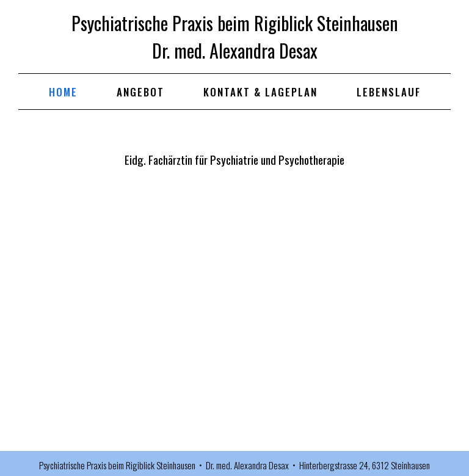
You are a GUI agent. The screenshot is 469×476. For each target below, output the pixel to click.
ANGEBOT (140, 92)
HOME (63, 92)
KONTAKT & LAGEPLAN (260, 92)
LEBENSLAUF (389, 92)
